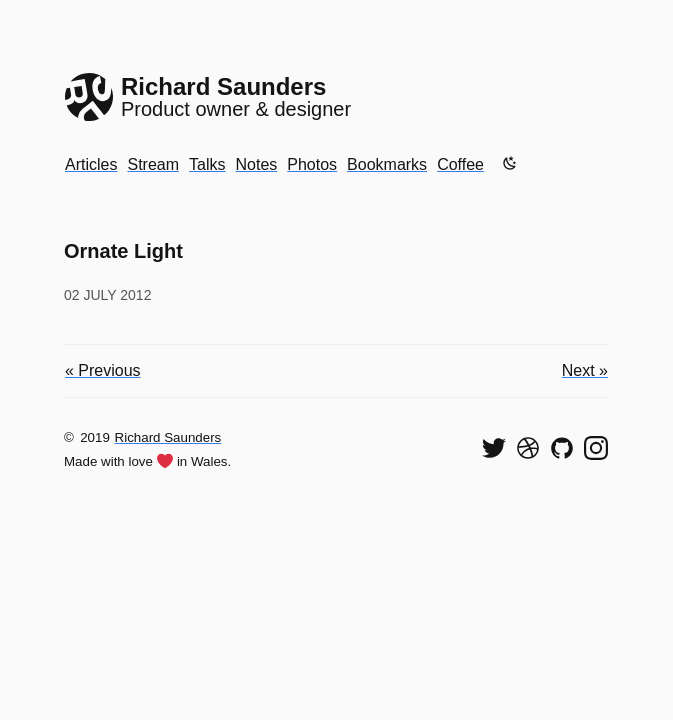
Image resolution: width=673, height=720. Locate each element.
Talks (207, 164)
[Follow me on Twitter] (494, 448)
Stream (153, 164)
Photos (312, 164)
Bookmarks (387, 164)
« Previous (103, 370)
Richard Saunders (168, 437)
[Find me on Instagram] (596, 448)
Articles (91, 164)
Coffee (460, 164)
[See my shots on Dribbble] (528, 448)
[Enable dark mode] (510, 163)
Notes (256, 164)
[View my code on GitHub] (562, 448)
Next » (585, 370)
